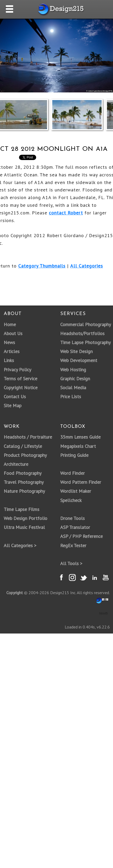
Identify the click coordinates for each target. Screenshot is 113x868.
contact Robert (66, 213)
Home (10, 324)
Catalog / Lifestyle (23, 446)
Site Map (13, 405)
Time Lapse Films (22, 509)
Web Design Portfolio (25, 518)
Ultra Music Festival (24, 527)
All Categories (87, 266)
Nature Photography (24, 491)
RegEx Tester (73, 545)
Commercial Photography (86, 324)
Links (9, 360)
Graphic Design (75, 379)
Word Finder (72, 473)
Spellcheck (71, 500)
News (9, 342)
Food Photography (23, 473)
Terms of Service (20, 379)
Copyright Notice (21, 388)
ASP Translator (75, 527)
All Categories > (20, 545)
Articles (12, 351)
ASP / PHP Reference (81, 536)
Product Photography (25, 455)
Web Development (79, 360)
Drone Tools (72, 518)
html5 (103, 613)
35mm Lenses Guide (80, 437)
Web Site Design (76, 351)
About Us (13, 333)
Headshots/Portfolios (82, 333)
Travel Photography (24, 482)
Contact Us (15, 397)
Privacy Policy (17, 370)
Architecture (16, 464)
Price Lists (71, 397)
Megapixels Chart (78, 446)
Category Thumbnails (42, 266)
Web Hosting (73, 370)
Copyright (15, 593)
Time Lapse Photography (85, 342)
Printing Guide (74, 455)
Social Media (73, 388)
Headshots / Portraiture (28, 437)
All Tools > (71, 563)
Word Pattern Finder (81, 482)
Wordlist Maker (76, 491)
